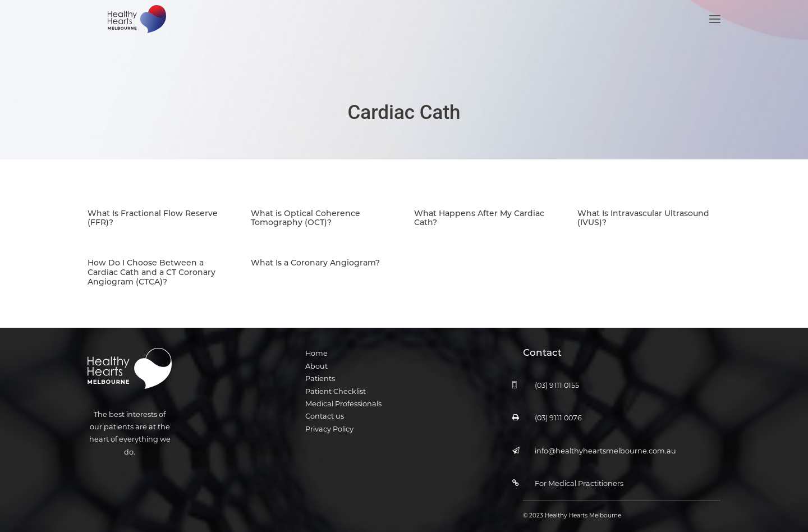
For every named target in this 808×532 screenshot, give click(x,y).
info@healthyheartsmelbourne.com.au (605, 443)
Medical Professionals (343, 396)
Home (316, 346)
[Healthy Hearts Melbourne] (134, 33)
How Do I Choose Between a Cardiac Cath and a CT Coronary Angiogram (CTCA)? (151, 265)
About (316, 358)
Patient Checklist (336, 384)
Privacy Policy (329, 421)
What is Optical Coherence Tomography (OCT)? (306, 211)
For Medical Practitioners (579, 476)
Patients (320, 371)
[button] (715, 33)
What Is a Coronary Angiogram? (315, 255)
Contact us (325, 409)
